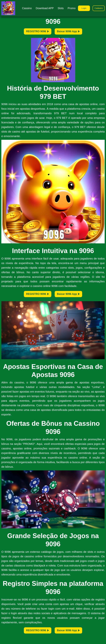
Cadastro (98, 8)
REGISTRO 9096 (33, 32)
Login (82, 8)
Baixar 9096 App (73, 32)
